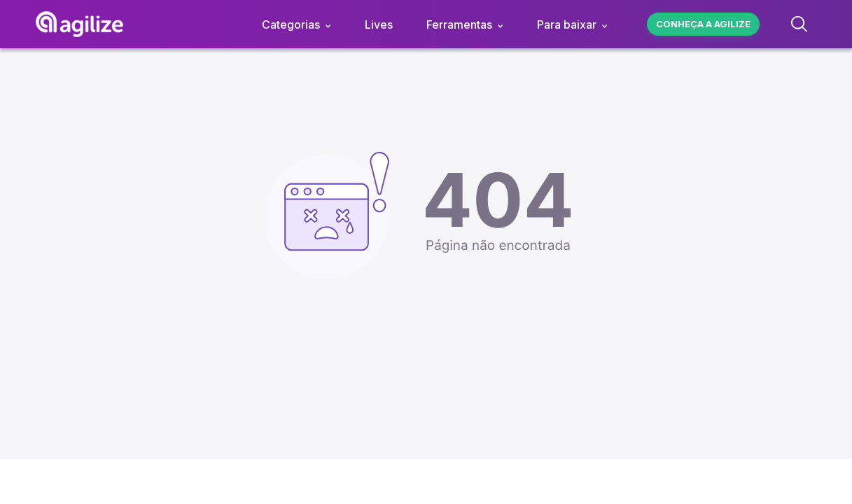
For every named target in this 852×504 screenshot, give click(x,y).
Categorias (291, 24)
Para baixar (567, 24)
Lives (379, 24)
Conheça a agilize (703, 24)
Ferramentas (459, 24)
